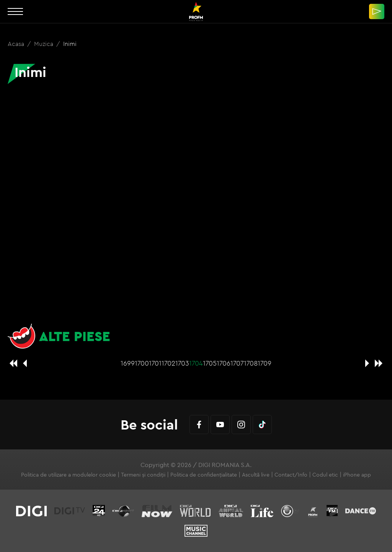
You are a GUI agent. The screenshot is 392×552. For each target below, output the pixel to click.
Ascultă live (256, 475)
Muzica (44, 44)
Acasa (17, 44)
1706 (224, 363)
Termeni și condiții (143, 475)
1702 (168, 363)
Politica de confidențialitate (204, 475)
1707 (237, 363)
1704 (196, 363)
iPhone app (357, 475)
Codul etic (325, 475)
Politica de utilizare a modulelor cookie (69, 475)
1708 (251, 363)
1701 (155, 363)
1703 (182, 363)
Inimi (70, 44)
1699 (128, 363)
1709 (265, 363)
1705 (210, 363)
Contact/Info (291, 475)
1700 (142, 363)
